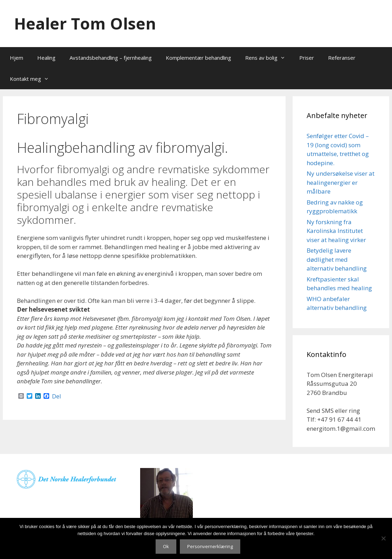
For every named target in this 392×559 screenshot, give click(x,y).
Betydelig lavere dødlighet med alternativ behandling (337, 259)
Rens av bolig (269, 58)
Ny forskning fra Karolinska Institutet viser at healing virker (336, 231)
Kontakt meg (33, 79)
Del (56, 396)
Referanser (342, 58)
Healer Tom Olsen (85, 23)
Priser (307, 58)
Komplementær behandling (198, 58)
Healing (46, 58)
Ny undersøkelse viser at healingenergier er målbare (341, 182)
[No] (383, 538)
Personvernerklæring (210, 546)
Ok (166, 546)
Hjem (17, 58)
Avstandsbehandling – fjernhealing (111, 58)
